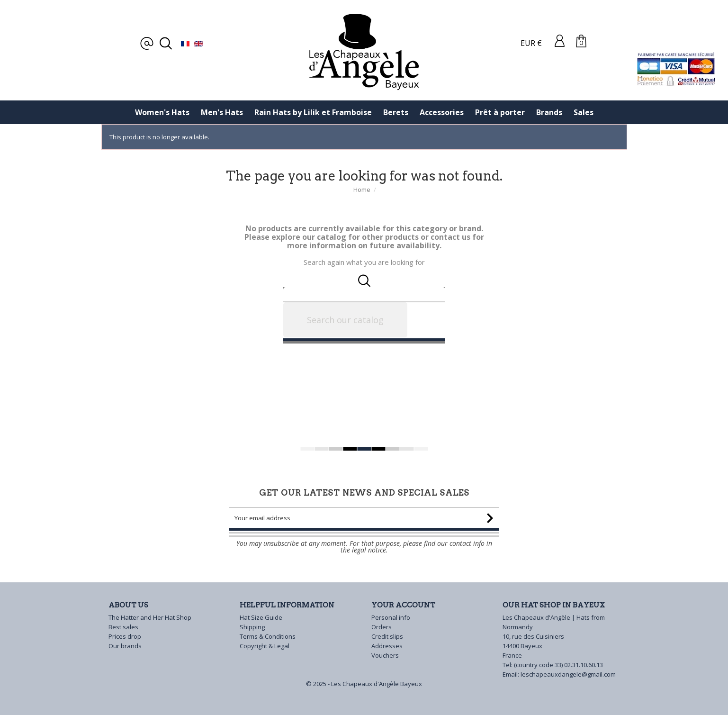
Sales (584, 112)
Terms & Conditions (268, 636)
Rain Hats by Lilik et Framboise (313, 112)
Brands (549, 112)
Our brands (125, 646)
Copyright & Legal (265, 646)
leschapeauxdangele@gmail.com (568, 674)
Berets (396, 112)
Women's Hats (162, 112)
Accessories (442, 112)
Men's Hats (222, 112)
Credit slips (387, 636)
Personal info (391, 617)
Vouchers (385, 655)
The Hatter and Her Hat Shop (150, 617)
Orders (382, 627)
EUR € (531, 43)
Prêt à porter (500, 112)
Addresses (387, 646)
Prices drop (125, 636)
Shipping (252, 627)
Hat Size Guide (261, 617)
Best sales (123, 627)
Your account (403, 605)
